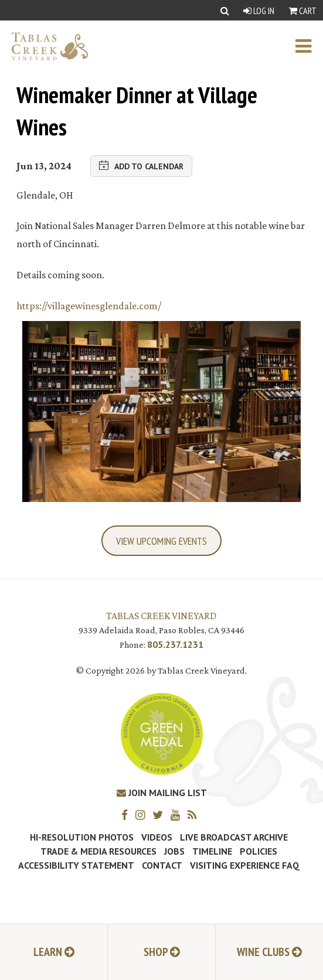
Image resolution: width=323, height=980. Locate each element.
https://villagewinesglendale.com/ (89, 306)
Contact (162, 865)
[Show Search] (225, 10)
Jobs (174, 851)
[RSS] (195, 815)
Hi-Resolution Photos (82, 837)
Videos (157, 837)
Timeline (212, 851)
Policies (259, 851)
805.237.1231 (175, 644)
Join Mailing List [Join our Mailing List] (162, 793)
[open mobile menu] (309, 46)
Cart (302, 11)
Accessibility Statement (76, 865)
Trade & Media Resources (98, 851)
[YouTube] (178, 815)
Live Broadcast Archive (234, 837)
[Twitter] (161, 815)
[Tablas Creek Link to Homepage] (44, 46)
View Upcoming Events (161, 541)
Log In (259, 11)
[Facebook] (127, 815)
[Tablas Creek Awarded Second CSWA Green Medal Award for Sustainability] (162, 733)
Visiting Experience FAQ (245, 865)
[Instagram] (143, 815)
